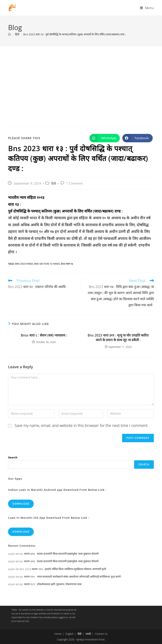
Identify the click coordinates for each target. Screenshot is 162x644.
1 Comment (75, 183)
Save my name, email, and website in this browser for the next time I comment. (82, 425)
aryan (11, 554)
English (70, 634)
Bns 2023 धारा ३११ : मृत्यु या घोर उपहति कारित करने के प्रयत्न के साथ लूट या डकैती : (118, 338)
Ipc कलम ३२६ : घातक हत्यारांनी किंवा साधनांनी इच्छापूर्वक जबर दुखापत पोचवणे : (60, 554)
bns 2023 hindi (24, 264)
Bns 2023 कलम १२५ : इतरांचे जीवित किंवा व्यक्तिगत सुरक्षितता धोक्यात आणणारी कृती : (63, 569)
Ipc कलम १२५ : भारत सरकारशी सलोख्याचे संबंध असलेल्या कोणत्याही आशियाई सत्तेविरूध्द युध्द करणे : (71, 577)
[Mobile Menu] (147, 8)
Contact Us (101, 634)
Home (58, 634)
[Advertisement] (81, 78)
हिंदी (54, 183)
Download (21, 504)
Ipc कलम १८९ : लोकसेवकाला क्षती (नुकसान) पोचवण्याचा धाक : (51, 584)
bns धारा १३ (67, 264)
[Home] (9, 34)
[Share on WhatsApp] (105, 138)
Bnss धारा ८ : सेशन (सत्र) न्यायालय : (44, 335)
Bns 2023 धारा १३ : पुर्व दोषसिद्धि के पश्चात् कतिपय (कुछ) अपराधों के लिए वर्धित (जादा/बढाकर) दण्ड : (75, 34)
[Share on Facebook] (138, 138)
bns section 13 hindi (47, 264)
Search (13, 457)
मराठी (88, 634)
